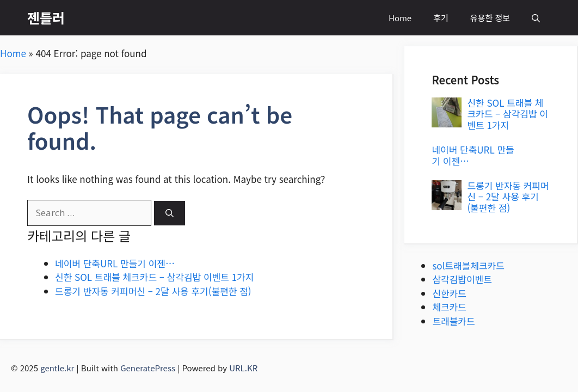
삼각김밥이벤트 (462, 279)
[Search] (170, 213)
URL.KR (243, 368)
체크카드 (449, 307)
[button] (536, 18)
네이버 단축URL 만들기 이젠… (115, 263)
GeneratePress (148, 368)
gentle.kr (57, 368)
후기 (441, 18)
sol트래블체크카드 (468, 265)
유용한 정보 (490, 18)
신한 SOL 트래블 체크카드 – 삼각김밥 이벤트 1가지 (154, 277)
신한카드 (449, 293)
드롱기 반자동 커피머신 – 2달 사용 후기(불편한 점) (153, 291)
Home (400, 18)
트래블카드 (453, 321)
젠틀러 (46, 17)
